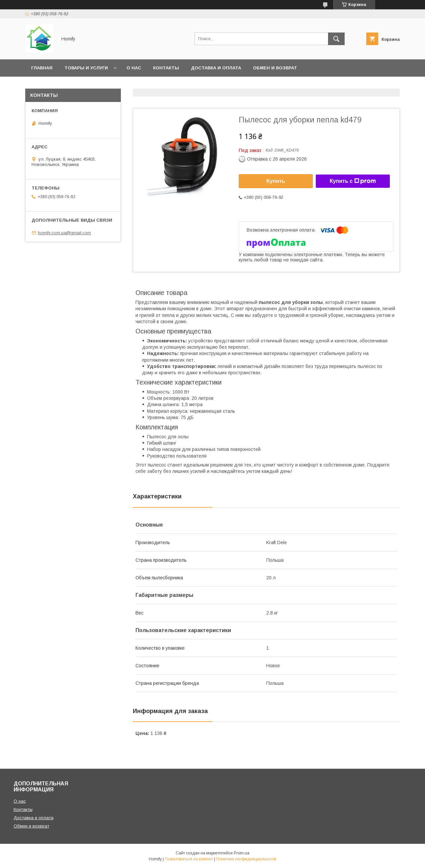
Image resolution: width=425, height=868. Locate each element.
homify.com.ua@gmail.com (64, 233)
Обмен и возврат (275, 68)
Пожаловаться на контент (189, 859)
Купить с (353, 181)
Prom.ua (242, 853)
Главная (42, 68)
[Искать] (336, 39)
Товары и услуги (86, 68)
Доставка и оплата (216, 68)
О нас (134, 68)
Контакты (166, 68)
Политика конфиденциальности (246, 859)
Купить (276, 181)
